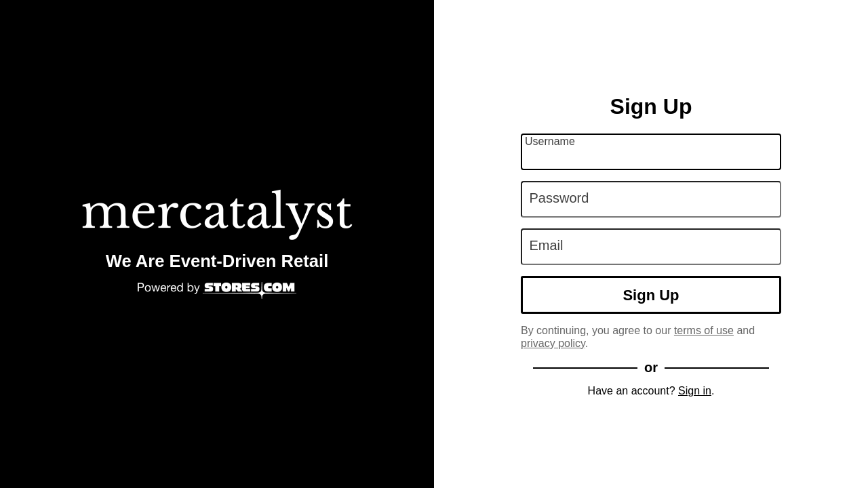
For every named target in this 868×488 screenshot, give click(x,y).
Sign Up (651, 295)
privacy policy (553, 343)
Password (559, 198)
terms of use (704, 330)
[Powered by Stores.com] (217, 291)
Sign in (695, 391)
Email (547, 245)
